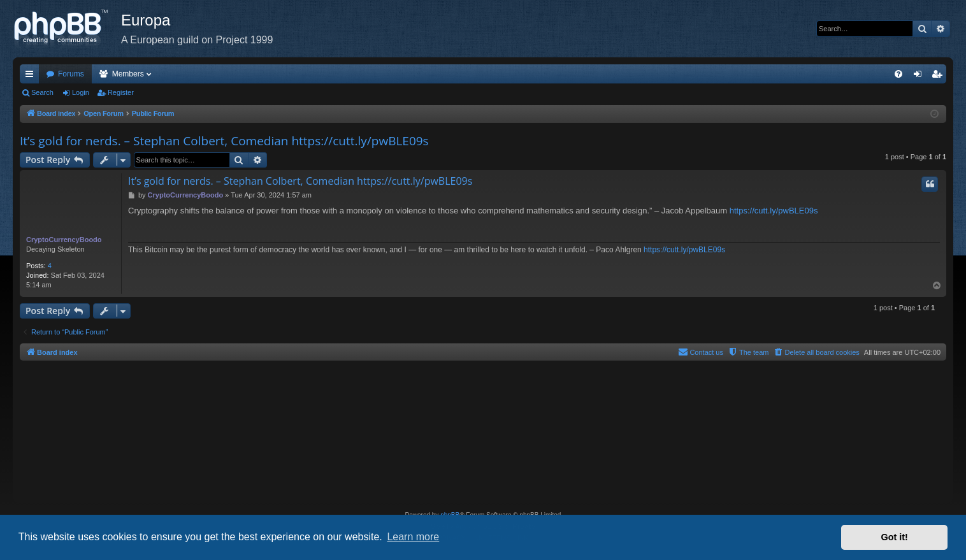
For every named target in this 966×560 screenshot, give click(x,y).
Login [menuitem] (920, 76)
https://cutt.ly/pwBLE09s (774, 211)
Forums (71, 74)
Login (81, 92)
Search (42, 92)
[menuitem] (898, 74)
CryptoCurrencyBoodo (64, 240)
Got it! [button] (895, 537)
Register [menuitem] (940, 76)
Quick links (32, 76)
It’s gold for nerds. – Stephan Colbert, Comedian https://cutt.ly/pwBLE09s (224, 141)
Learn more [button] (413, 537)
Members (128, 74)
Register (121, 92)
